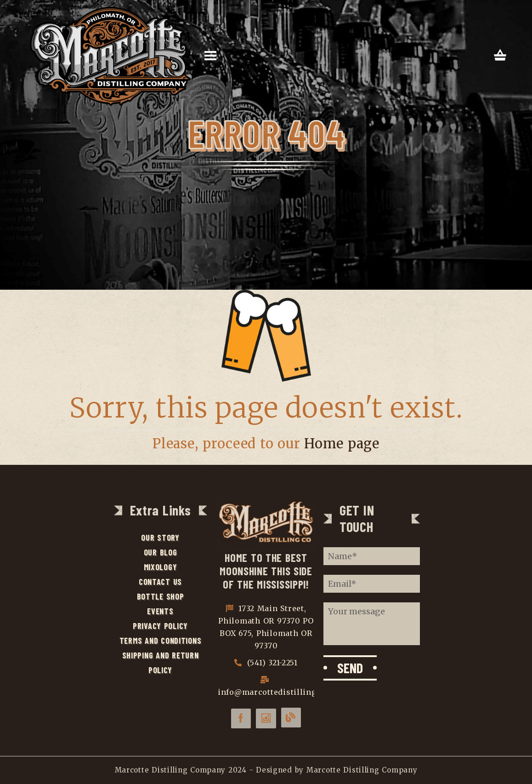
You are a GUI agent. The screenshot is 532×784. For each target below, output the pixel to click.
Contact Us (160, 582)
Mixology (161, 567)
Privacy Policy (160, 626)
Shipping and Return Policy (161, 663)
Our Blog (161, 552)
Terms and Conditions (161, 641)
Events (160, 611)
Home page (342, 444)
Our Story (160, 538)
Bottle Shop (161, 596)
